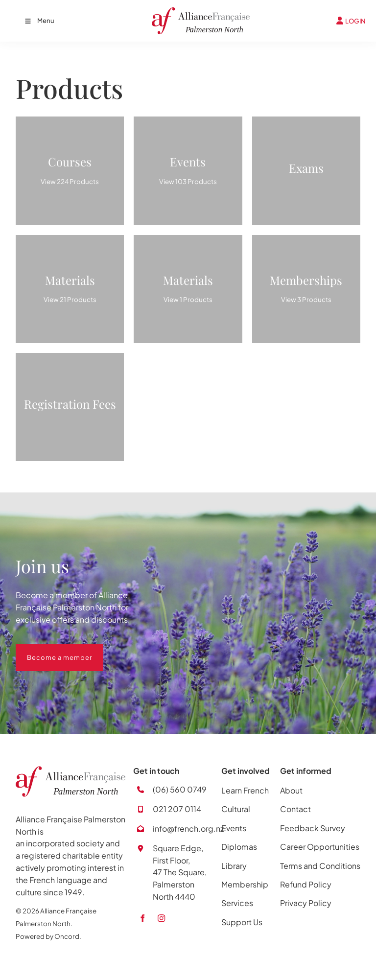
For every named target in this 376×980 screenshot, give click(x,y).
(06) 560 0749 (180, 789)
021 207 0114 (177, 809)
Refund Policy (306, 884)
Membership (245, 884)
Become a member (48, 650)
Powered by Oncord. (48, 936)
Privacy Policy (306, 903)
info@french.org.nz (188, 828)
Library (234, 866)
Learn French (245, 790)
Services (237, 903)
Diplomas (239, 847)
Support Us (242, 922)
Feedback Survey (313, 828)
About (291, 790)
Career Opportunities (320, 847)
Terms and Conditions (320, 866)
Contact (295, 809)
